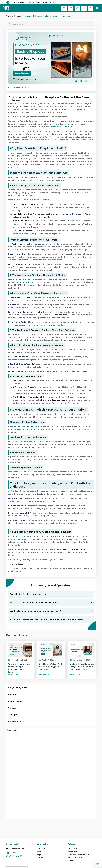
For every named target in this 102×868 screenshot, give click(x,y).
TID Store (41, 858)
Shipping (71, 861)
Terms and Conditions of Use (79, 855)
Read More (13, 674)
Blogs (19, 16)
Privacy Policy (73, 848)
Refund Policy (73, 852)
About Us (40, 852)
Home (9, 16)
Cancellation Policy (75, 858)
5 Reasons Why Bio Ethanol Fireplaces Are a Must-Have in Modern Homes (54, 371)
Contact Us (41, 848)
